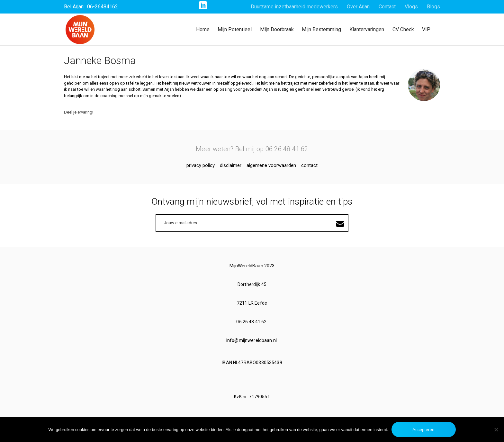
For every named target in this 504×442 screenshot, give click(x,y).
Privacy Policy (201, 165)
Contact (387, 7)
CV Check (403, 29)
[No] (496, 429)
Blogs (433, 7)
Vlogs (411, 7)
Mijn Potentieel (235, 29)
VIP (426, 29)
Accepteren (423, 430)
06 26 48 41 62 (252, 322)
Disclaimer (231, 165)
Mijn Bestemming (321, 29)
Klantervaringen (367, 29)
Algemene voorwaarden (271, 165)
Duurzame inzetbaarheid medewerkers (294, 7)
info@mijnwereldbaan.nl (252, 340)
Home (203, 29)
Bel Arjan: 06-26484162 (91, 7)
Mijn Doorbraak (277, 29)
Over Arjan (358, 7)
